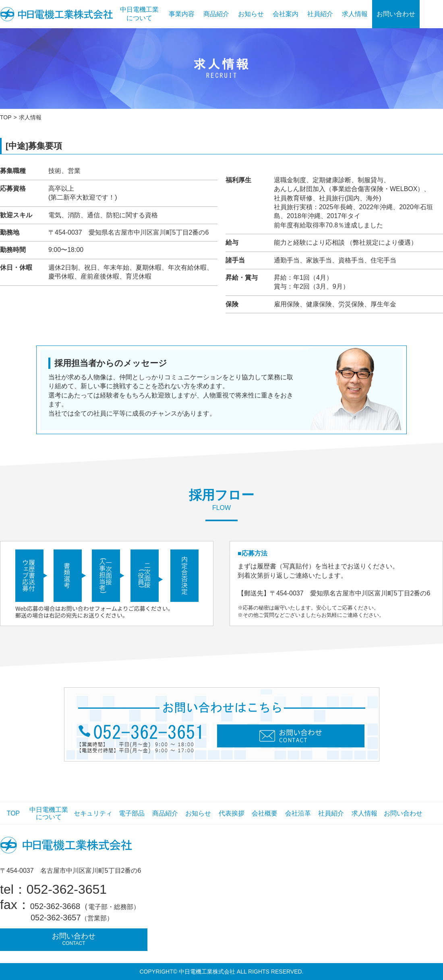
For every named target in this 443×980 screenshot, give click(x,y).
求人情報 (355, 14)
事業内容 (182, 14)
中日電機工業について (139, 14)
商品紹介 (216, 14)
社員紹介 (320, 14)
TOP (6, 117)
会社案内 (286, 14)
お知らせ (251, 14)
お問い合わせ (396, 14)
